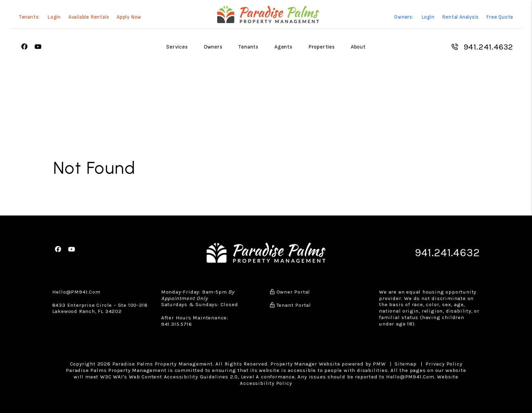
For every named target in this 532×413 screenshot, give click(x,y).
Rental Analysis (460, 17)
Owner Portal (290, 291)
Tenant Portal (291, 304)
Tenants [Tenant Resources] (248, 47)
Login (54, 17)
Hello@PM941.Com (76, 291)
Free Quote (500, 17)
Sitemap (406, 363)
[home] (268, 14)
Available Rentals (89, 17)
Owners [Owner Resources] (213, 47)
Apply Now (129, 17)
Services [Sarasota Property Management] (177, 47)
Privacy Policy (444, 363)
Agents (283, 47)
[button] (25, 47)
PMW (379, 363)
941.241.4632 (489, 47)
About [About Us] (358, 47)
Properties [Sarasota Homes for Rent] (322, 47)
